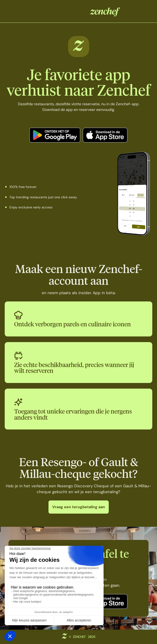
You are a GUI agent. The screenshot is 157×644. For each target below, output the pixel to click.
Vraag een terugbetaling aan (79, 507)
